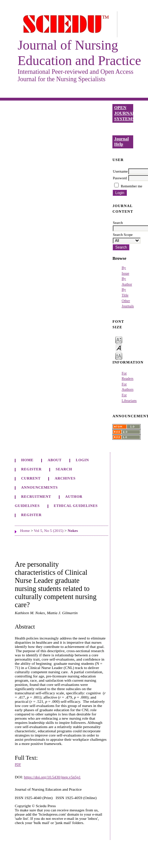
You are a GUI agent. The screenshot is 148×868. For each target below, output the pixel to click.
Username (120, 171)
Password (120, 178)
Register (31, 469)
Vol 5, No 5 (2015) (49, 531)
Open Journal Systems (124, 113)
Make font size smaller (119, 339)
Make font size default (119, 348)
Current (31, 478)
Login (82, 460)
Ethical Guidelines (76, 506)
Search (64, 469)
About (55, 460)
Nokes (73, 531)
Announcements (39, 487)
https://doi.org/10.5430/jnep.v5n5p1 (52, 777)
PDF (18, 765)
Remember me (132, 186)
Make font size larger (119, 356)
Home (27, 460)
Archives (65, 478)
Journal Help (122, 142)
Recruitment (36, 497)
